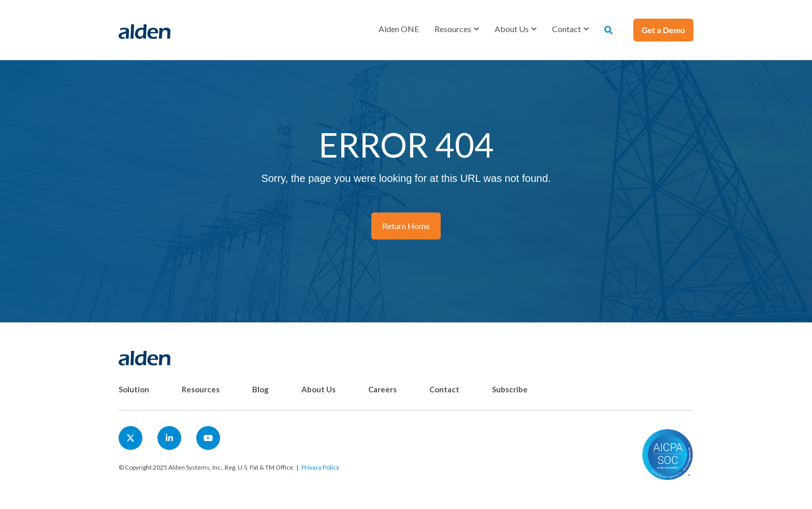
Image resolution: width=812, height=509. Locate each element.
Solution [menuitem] (134, 389)
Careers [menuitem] (382, 389)
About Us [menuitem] (318, 389)
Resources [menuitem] (201, 389)
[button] (457, 29)
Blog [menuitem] (260, 389)
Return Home (406, 226)
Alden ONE (399, 29)
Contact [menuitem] (444, 389)
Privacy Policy (320, 467)
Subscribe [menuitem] (510, 389)
